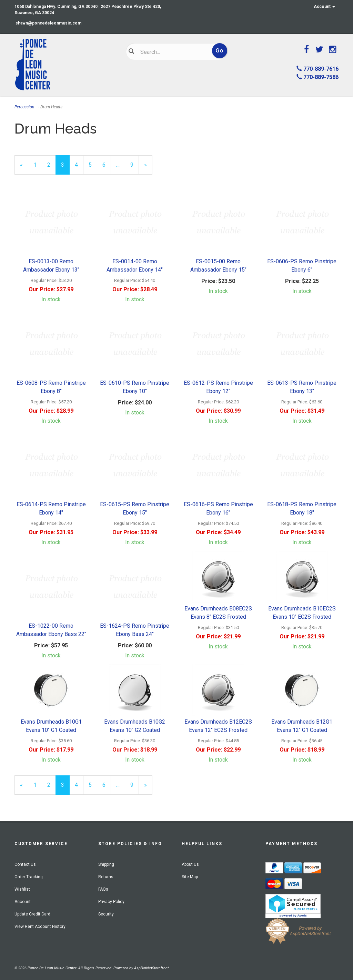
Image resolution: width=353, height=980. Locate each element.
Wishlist (22, 889)
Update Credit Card (32, 914)
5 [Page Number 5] (93, 164)
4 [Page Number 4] (79, 164)
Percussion (24, 107)
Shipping (106, 864)
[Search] (173, 52)
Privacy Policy (111, 902)
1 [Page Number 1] (38, 164)
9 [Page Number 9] (135, 164)
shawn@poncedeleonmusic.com (48, 23)
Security (106, 914)
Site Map (190, 877)
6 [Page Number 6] (107, 164)
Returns (106, 877)
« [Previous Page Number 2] (24, 168)
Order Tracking (29, 877)
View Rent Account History (40, 927)
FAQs (103, 889)
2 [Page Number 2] (52, 164)
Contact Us (25, 864)
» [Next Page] (148, 168)
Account (324, 7)
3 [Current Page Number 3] (65, 168)
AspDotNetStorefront (151, 968)
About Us (190, 864)
